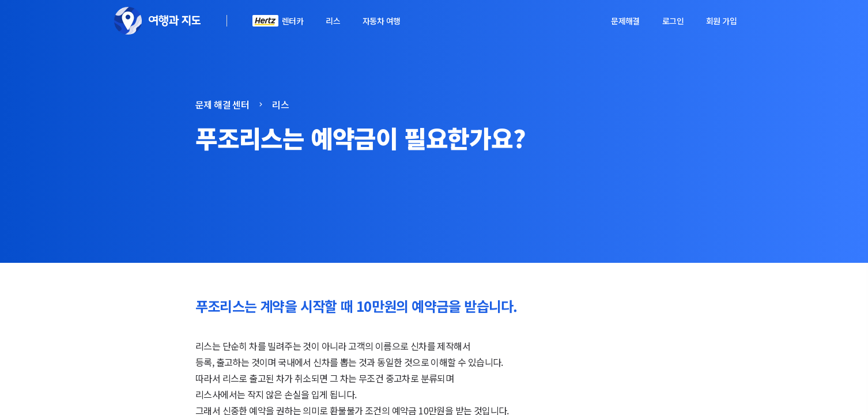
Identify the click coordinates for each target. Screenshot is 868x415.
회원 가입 (721, 21)
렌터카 (293, 21)
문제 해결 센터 (222, 104)
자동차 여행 (381, 21)
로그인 (673, 21)
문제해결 (625, 21)
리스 (333, 21)
